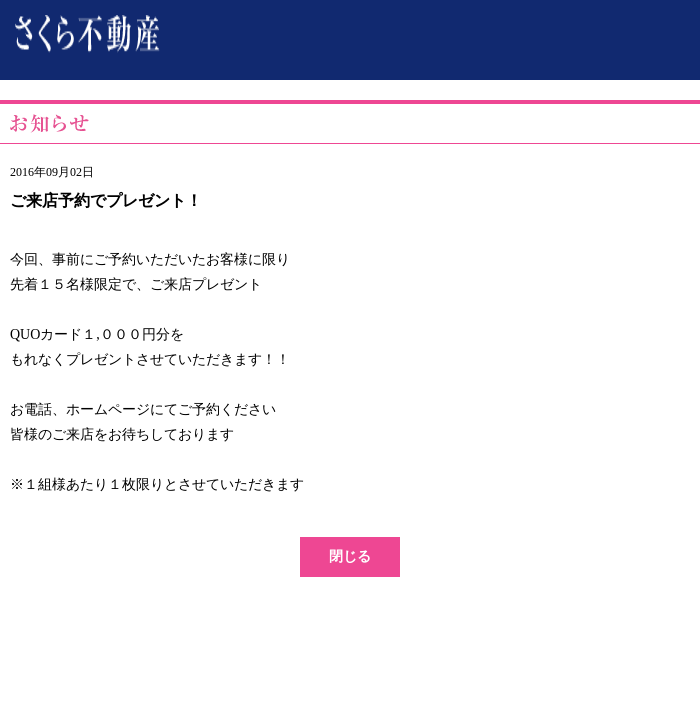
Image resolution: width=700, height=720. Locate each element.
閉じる (350, 556)
